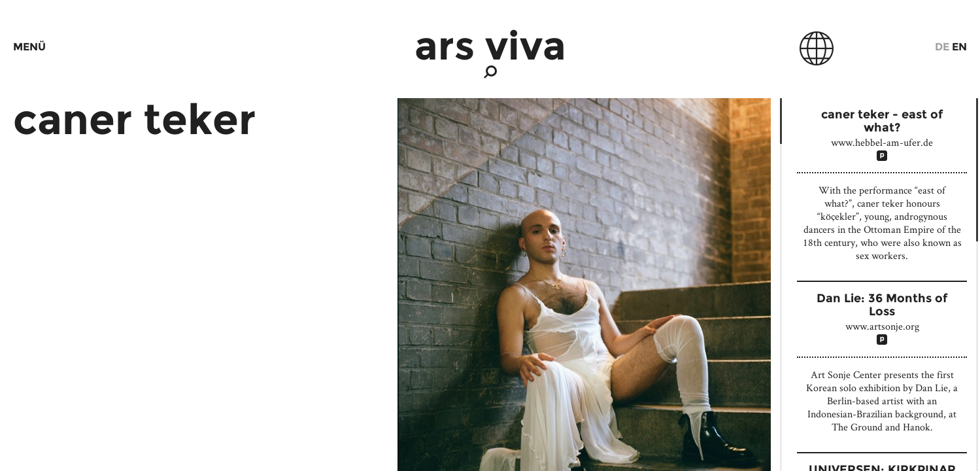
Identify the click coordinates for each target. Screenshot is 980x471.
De (942, 47)
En (959, 47)
